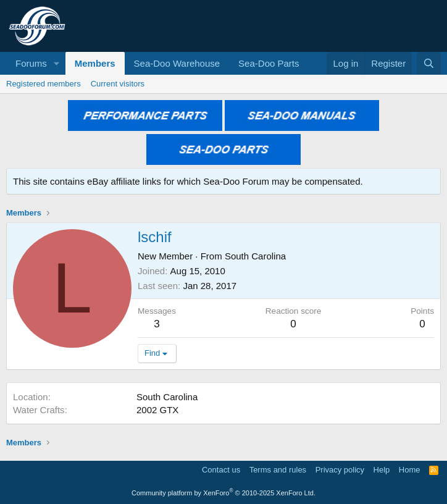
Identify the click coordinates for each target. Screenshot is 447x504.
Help (382, 470)
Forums (31, 63)
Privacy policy (340, 470)
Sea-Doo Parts (269, 63)
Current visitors (118, 84)
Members (95, 63)
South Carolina (255, 256)
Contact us (221, 470)
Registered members (44, 84)
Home (410, 470)
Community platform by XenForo (223, 493)
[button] (57, 63)
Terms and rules (278, 470)
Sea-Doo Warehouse (177, 63)
